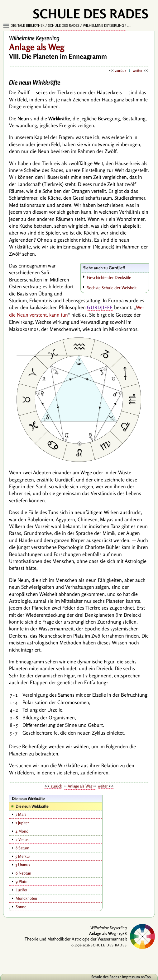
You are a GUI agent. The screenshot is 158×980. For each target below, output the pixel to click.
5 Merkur (23, 856)
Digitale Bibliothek (28, 26)
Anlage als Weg (80, 786)
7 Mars (21, 814)
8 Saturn (22, 848)
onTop (146, 977)
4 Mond (22, 831)
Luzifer (21, 890)
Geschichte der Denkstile (109, 277)
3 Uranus (23, 865)
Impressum (131, 977)
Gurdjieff (100, 307)
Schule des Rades (64, 26)
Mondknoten (26, 898)
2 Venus (22, 839)
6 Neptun (23, 873)
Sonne (21, 907)
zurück (121, 70)
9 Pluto (22, 881)
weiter (138, 70)
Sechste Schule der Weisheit (112, 288)
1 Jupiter (22, 823)
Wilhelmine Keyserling (103, 26)
